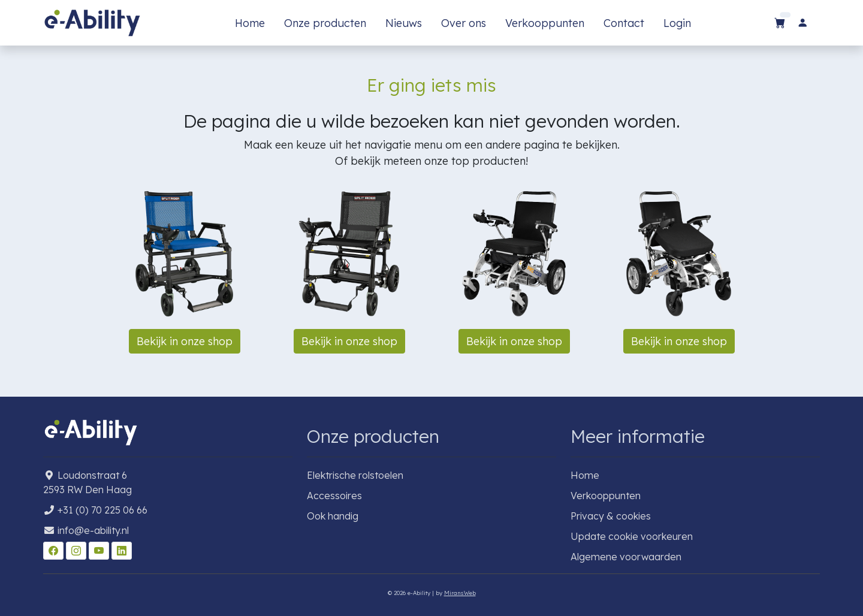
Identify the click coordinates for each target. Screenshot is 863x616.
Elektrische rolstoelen (355, 475)
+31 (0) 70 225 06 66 (102, 510)
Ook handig (333, 516)
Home (250, 23)
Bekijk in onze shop (185, 341)
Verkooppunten (545, 23)
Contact (624, 23)
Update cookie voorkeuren (632, 536)
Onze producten (325, 23)
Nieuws (404, 23)
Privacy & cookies (611, 516)
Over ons (464, 23)
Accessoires (334, 496)
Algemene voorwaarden (626, 557)
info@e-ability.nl (93, 530)
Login (677, 23)
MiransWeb (460, 593)
